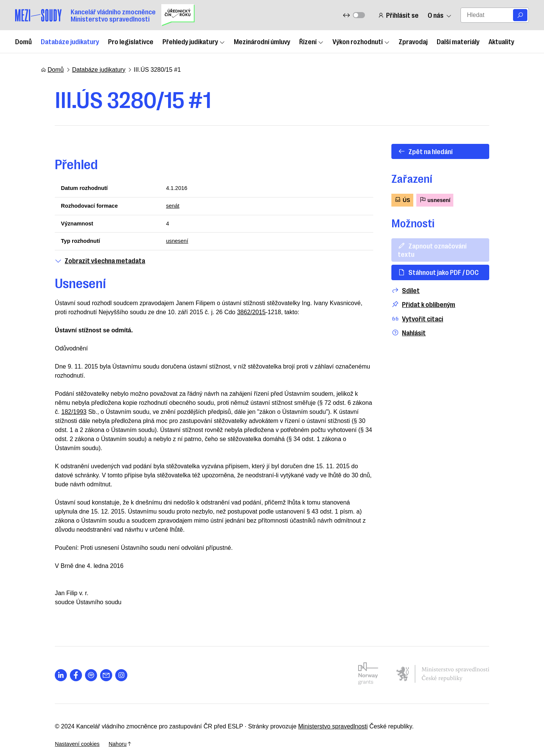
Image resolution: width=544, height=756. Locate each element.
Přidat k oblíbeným (436, 296)
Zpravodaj (413, 41)
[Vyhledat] (520, 15)
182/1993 (342, 407)
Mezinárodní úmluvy (262, 41)
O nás (438, 15)
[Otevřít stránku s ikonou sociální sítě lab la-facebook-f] (62, 670)
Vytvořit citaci (430, 310)
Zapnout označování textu (454, 245)
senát (168, 207)
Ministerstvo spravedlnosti (319, 721)
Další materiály (458, 41)
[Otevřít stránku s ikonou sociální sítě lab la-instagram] (107, 670)
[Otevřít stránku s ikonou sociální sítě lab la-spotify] (77, 670)
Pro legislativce (131, 41)
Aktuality (501, 41)
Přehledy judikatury (194, 41)
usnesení (173, 244)
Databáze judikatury (70, 41)
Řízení (311, 41)
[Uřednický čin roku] (178, 15)
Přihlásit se (397, 15)
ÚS (415, 200)
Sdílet (418, 282)
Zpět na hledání (438, 151)
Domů (23, 41)
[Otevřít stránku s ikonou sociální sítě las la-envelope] (92, 670)
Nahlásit (421, 325)
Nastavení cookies (444, 721)
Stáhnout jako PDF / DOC (451, 264)
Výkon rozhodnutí (361, 41)
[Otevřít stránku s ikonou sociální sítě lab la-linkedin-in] (47, 670)
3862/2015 (224, 316)
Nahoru (490, 721)
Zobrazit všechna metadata (86, 264)
